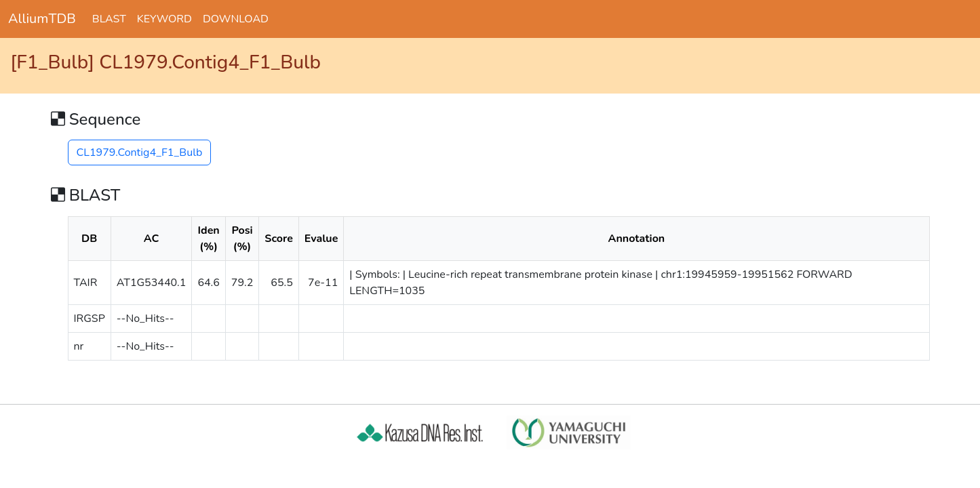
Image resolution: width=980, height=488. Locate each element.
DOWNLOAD (236, 19)
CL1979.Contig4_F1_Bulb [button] (140, 152)
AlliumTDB (42, 19)
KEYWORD (164, 19)
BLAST (109, 19)
